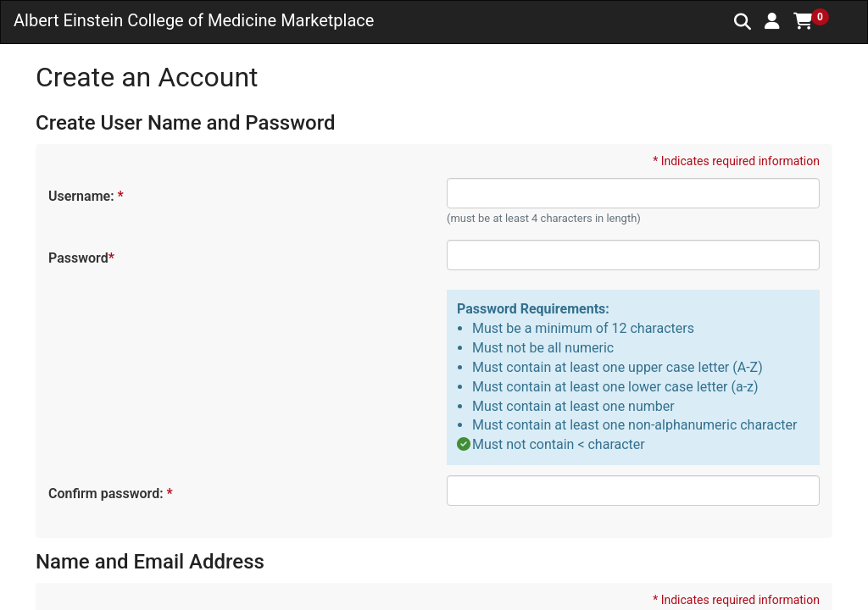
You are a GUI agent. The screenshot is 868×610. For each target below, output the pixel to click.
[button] (772, 21)
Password (81, 258)
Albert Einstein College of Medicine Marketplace (194, 20)
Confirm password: (110, 494)
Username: (85, 196)
